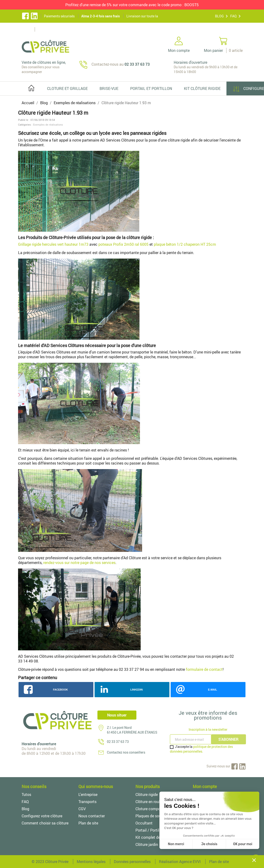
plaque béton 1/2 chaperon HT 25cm (185, 244)
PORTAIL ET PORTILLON (151, 88)
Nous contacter (92, 816)
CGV (82, 809)
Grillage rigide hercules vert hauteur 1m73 (53, 244)
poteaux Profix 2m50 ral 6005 (123, 244)
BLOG (219, 16)
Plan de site (88, 823)
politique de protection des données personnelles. (201, 749)
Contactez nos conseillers (126, 752)
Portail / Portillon (150, 830)
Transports (87, 802)
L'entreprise (88, 794)
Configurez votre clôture (42, 816)
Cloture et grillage (67, 88)
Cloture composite (151, 809)
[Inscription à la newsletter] (191, 739)
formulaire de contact (204, 669)
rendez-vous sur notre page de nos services (79, 563)
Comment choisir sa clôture (45, 823)
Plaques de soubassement (158, 816)
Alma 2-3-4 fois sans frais (101, 16)
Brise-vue (109, 88)
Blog (25, 809)
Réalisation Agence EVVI (180, 862)
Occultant (144, 823)
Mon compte (205, 786)
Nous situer (117, 715)
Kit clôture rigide (202, 88)
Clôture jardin (147, 844)
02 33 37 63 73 (118, 742)
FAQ (233, 16)
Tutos (26, 794)
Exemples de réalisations (48, 125)
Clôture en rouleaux (152, 802)
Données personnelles (132, 862)
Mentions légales (91, 862)
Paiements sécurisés (59, 16)
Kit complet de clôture (154, 837)
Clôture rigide (147, 794)
